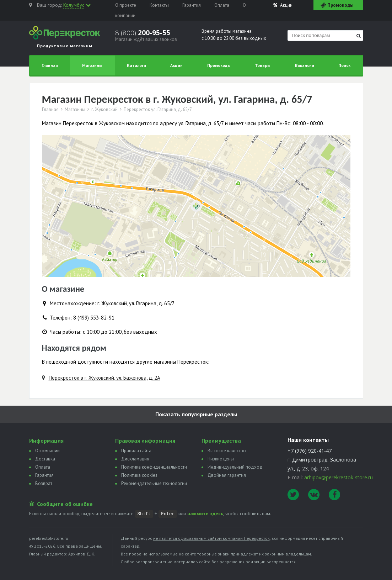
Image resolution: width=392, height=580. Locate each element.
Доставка (45, 459)
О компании (47, 451)
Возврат (44, 483)
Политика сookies (139, 475)
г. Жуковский (104, 110)
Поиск (344, 65)
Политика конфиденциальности (154, 467)
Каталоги (136, 65)
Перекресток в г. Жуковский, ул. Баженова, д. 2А (104, 378)
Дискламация (135, 459)
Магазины (92, 65)
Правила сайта (136, 451)
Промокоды (219, 65)
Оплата (222, 5)
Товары (263, 65)
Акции (283, 5)
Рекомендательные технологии (154, 483)
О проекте (126, 5)
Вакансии (305, 65)
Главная (50, 65)
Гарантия (192, 5)
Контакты (159, 5)
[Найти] (359, 36)
